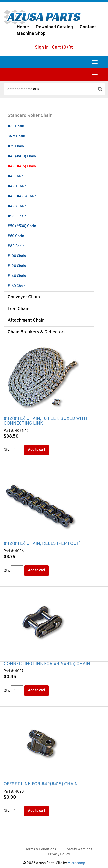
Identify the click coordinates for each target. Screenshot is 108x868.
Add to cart (37, 450)
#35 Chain (16, 146)
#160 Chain (17, 286)
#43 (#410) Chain (22, 156)
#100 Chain (17, 256)
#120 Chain (17, 266)
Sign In (42, 48)
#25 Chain (16, 126)
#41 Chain (16, 176)
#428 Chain (17, 206)
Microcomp (76, 863)
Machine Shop (31, 34)
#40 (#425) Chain (22, 196)
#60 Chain (16, 236)
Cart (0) (63, 48)
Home (23, 27)
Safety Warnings (80, 849)
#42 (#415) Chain (22, 166)
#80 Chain (16, 246)
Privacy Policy (59, 854)
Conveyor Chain (24, 297)
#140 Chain (17, 276)
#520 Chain (17, 216)
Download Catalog (54, 27)
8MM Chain (16, 136)
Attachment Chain (26, 321)
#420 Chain (17, 186)
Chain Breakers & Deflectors (37, 332)
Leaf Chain (19, 309)
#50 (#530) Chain (22, 226)
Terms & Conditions (41, 849)
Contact (88, 27)
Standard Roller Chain (30, 116)
